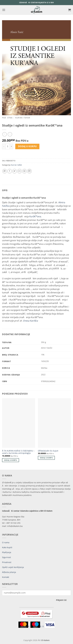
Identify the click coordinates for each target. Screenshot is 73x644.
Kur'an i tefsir (23, 118)
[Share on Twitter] (15, 171)
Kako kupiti (7, 547)
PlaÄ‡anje (7, 552)
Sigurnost (6, 557)
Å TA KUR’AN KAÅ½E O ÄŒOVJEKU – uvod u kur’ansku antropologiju (18, 452)
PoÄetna (7, 118)
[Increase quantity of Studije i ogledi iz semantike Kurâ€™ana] (11, 146)
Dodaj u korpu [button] (11, 460)
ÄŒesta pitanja (9, 572)
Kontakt (6, 577)
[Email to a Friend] (19, 171)
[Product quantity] (8, 146)
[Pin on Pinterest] (24, 171)
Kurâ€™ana (35, 216)
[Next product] (4, 134)
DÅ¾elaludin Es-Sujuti (48, 451)
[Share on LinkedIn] (29, 171)
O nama (6, 542)
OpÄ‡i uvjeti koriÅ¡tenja (13, 567)
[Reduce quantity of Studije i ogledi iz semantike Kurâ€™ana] (4, 146)
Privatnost (7, 562)
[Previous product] (10, 134)
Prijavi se (61, 600)
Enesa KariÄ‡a (31, 321)
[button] (4, 10)
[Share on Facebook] (10, 171)
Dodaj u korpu (27, 146)
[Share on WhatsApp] (5, 171)
